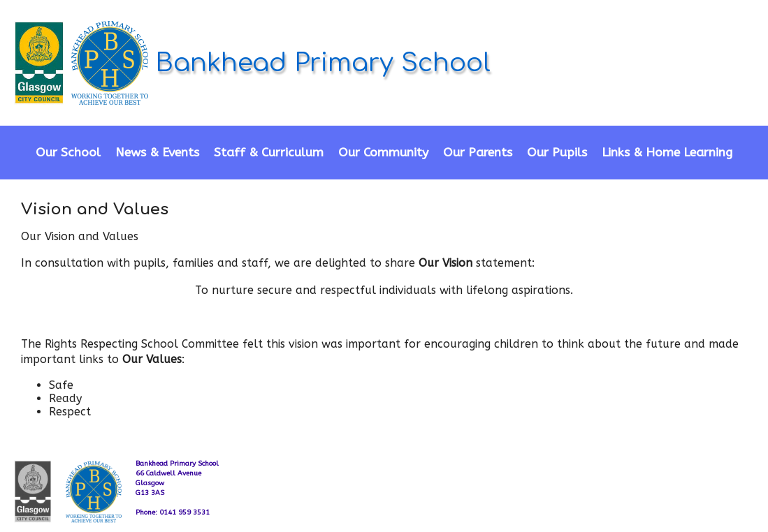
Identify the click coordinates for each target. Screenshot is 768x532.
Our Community (383, 153)
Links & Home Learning (667, 153)
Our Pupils (557, 153)
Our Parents (478, 153)
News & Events (157, 153)
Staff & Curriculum (269, 153)
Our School (68, 153)
